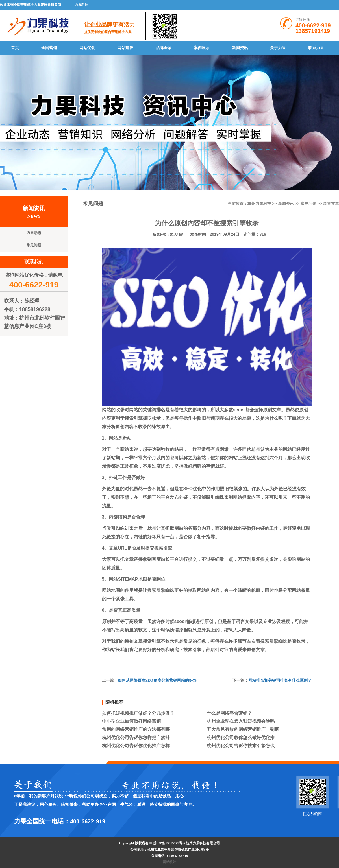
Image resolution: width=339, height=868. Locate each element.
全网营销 (49, 48)
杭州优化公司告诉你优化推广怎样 (136, 746)
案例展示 (202, 48)
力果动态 (34, 233)
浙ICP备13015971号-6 (169, 843)
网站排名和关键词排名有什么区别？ (280, 680)
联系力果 (316, 48)
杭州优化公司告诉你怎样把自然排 (136, 737)
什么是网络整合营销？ (229, 713)
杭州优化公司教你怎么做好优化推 (241, 737)
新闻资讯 (240, 48)
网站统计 (169, 862)
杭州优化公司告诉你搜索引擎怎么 (241, 746)
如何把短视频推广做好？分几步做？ (138, 713)
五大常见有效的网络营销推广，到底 (243, 729)
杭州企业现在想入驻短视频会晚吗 (241, 721)
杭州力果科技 (259, 204)
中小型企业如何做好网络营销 (131, 721)
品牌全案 (164, 48)
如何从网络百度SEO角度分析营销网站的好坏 (157, 680)
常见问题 (308, 204)
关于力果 (278, 48)
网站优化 (87, 48)
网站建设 (125, 48)
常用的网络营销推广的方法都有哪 (136, 729)
